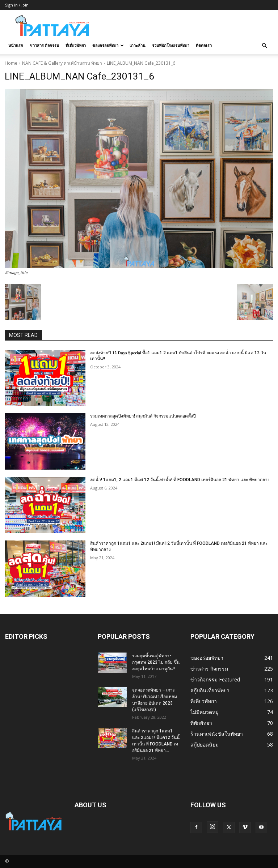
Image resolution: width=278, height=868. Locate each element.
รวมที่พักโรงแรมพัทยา (171, 45)
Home (11, 63)
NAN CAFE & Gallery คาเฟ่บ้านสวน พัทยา (62, 63)
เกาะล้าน (138, 45)
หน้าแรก (16, 45)
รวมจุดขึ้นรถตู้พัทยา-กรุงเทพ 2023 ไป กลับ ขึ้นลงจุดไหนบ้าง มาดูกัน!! (156, 662)
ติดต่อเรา (204, 45)
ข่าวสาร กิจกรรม (44, 45)
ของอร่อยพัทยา (108, 45)
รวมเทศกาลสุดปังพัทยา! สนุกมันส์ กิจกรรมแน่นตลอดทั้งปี (143, 416)
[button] (264, 46)
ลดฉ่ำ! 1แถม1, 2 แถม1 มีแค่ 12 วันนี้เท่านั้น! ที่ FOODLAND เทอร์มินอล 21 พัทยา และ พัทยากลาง (180, 480)
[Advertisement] (188, 26)
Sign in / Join (17, 5)
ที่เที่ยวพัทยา (76, 45)
